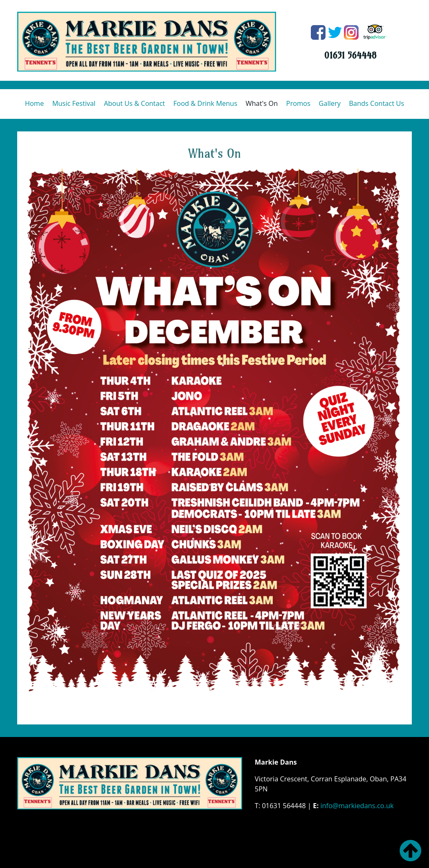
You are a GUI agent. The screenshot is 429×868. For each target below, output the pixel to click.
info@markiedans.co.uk (357, 806)
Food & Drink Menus (205, 103)
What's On (262, 103)
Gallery (330, 103)
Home (34, 103)
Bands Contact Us (377, 103)
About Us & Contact (134, 103)
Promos (298, 103)
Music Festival (74, 103)
